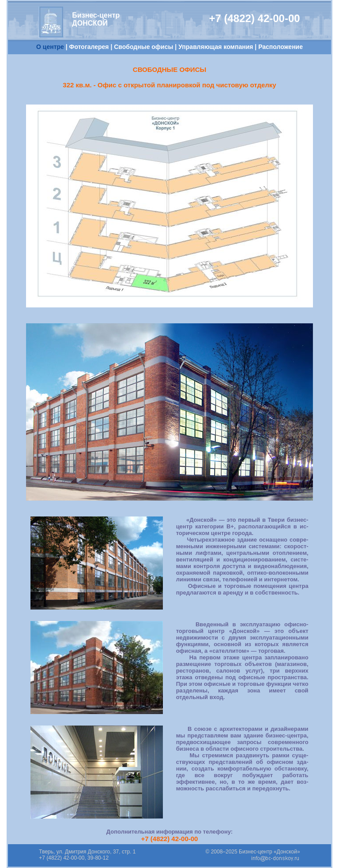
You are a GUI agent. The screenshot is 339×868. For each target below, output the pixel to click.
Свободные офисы (143, 47)
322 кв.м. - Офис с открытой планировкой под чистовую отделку (169, 85)
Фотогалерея (89, 47)
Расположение (281, 47)
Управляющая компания (216, 47)
